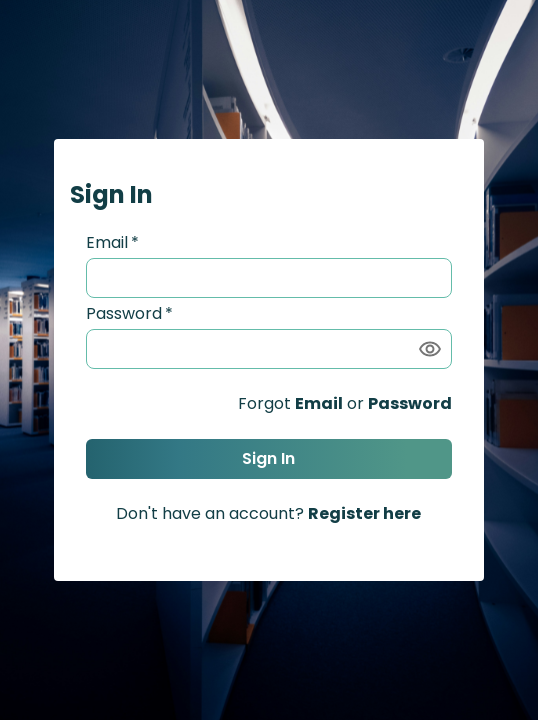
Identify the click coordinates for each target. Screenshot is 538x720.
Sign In (268, 458)
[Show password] (430, 349)
